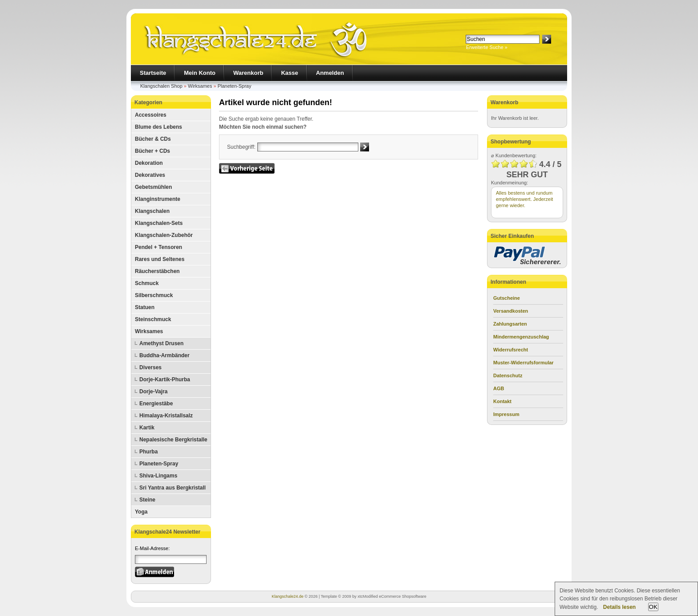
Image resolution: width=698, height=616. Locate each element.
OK (653, 607)
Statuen (145, 307)
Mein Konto (200, 73)
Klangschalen (152, 211)
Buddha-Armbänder (164, 355)
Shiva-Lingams (158, 476)
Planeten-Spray (235, 86)
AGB (499, 388)
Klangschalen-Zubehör (164, 235)
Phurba (148, 452)
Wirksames (200, 86)
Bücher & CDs (153, 139)
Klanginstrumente (158, 199)
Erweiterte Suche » (487, 47)
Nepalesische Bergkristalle (173, 440)
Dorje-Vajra (153, 392)
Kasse (289, 73)
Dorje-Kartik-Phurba (165, 379)
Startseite (153, 73)
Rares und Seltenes (160, 259)
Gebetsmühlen (153, 187)
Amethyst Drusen (161, 343)
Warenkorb (248, 73)
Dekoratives (150, 175)
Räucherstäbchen (157, 271)
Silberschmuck (154, 295)
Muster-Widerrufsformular (523, 363)
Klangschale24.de (288, 596)
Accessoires (151, 115)
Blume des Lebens (158, 127)
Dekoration (149, 163)
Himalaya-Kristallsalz (166, 416)
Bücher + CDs (152, 151)
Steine (147, 500)
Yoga (141, 512)
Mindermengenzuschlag (521, 337)
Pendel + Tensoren (158, 247)
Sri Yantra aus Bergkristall (172, 488)
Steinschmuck (153, 319)
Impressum (506, 414)
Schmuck (147, 283)
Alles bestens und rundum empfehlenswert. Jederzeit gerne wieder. (524, 199)
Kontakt (502, 401)
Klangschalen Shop (161, 86)
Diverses (150, 367)
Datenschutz (508, 375)
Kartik (147, 428)
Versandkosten (511, 311)
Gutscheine (507, 298)
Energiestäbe (156, 404)
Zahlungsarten (510, 324)
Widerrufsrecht (511, 350)
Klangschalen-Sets (159, 223)
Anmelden (330, 73)
